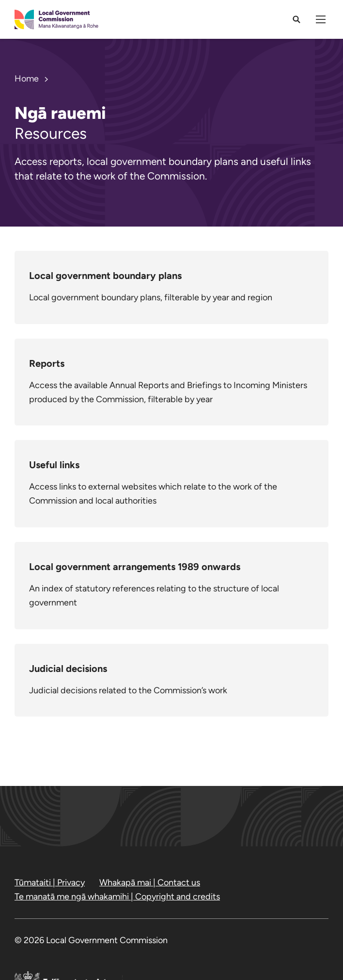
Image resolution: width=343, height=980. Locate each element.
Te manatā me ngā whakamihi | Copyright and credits (117, 897)
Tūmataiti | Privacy (50, 882)
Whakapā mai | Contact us (150, 882)
